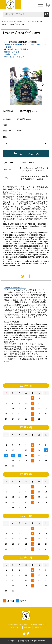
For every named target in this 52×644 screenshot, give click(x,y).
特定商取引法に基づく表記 (18, 625)
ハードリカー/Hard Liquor (18, 21)
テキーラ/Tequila (36, 21)
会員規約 (28, 627)
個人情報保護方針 (38, 625)
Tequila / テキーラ (12, 54)
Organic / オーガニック (14, 57)
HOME (4, 21)
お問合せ (38, 627)
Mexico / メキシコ (12, 52)
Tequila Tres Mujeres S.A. (15, 288)
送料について (16, 627)
